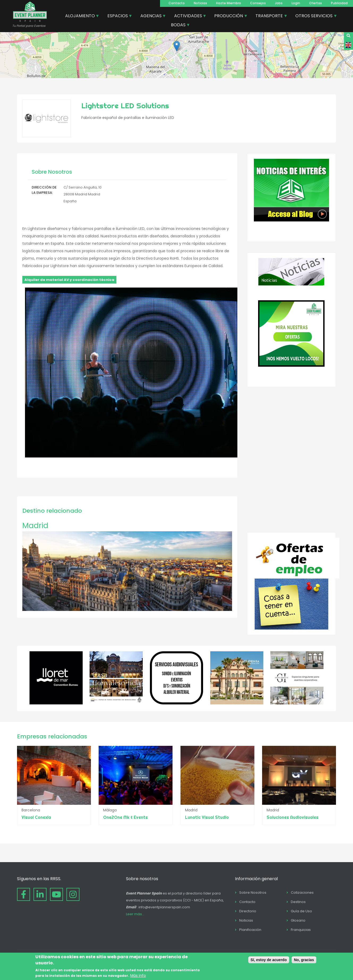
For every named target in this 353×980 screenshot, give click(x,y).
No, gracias (304, 960)
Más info (138, 975)
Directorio (248, 911)
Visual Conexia (36, 817)
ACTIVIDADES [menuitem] (188, 16)
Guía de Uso (301, 911)
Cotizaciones (302, 893)
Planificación (250, 930)
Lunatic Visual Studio (207, 817)
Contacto (177, 3)
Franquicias (301, 930)
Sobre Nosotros (253, 893)
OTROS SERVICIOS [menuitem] (314, 16)
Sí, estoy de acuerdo (269, 960)
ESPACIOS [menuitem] (118, 16)
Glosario (298, 920)
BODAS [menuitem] (178, 25)
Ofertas (316, 3)
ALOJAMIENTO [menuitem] (80, 16)
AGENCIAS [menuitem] (151, 16)
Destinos (298, 902)
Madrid (35, 526)
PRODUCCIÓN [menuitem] (229, 16)
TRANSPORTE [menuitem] (269, 16)
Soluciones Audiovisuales (293, 817)
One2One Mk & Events (125, 817)
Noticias (200, 3)
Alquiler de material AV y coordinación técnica (69, 280)
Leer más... (135, 914)
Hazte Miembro (229, 3)
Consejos (258, 3)
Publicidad (339, 3)
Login (296, 3)
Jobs (279, 3)
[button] (177, 46)
